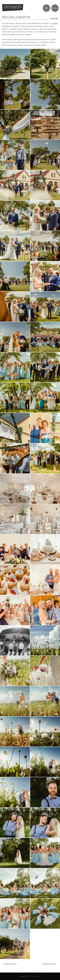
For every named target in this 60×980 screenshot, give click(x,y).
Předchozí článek (9, 964)
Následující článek (50, 964)
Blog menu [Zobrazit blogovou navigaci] (55, 8)
